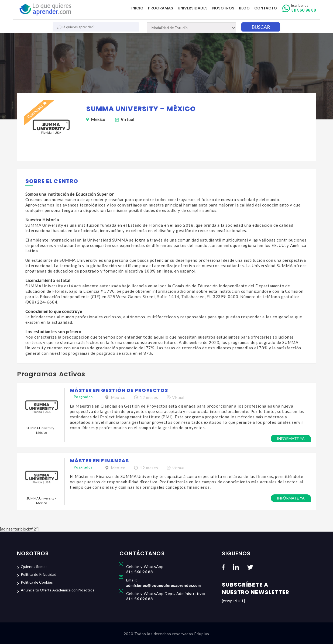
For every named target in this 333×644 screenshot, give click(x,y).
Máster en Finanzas (99, 461)
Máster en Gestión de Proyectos (119, 390)
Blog (245, 8)
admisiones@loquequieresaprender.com (164, 585)
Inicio (139, 8)
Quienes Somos (34, 566)
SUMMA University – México (42, 430)
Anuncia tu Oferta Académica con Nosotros (58, 590)
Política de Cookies (37, 582)
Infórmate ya (291, 438)
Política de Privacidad (39, 574)
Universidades (194, 8)
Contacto (266, 8)
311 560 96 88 (304, 8)
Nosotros (224, 8)
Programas (162, 8)
